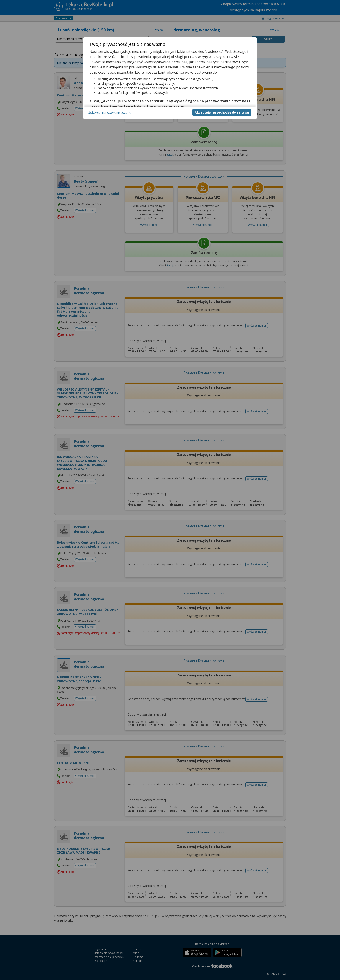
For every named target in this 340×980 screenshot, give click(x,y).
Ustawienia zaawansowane (110, 112)
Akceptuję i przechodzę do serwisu (222, 112)
